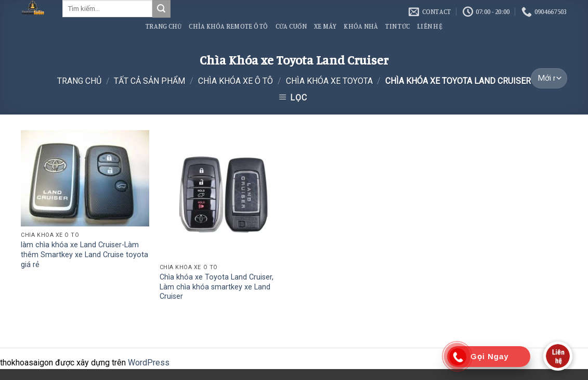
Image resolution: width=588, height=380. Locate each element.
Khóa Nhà (361, 26)
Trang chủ (79, 81)
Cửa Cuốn (291, 26)
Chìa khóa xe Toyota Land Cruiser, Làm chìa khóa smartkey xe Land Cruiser (217, 287)
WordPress (149, 363)
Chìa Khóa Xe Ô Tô (236, 81)
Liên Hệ (430, 26)
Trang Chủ (164, 26)
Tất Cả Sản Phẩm (149, 81)
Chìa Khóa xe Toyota (329, 81)
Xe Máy (325, 26)
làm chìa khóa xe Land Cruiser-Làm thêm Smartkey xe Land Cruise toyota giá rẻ (84, 255)
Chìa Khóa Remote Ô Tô (228, 26)
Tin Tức (397, 26)
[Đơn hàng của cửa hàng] (549, 78)
